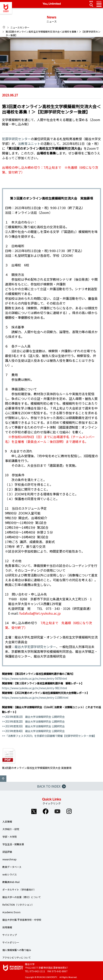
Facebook (46, 811)
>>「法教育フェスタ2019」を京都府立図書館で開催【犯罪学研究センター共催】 (49, 736)
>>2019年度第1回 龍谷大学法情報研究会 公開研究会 (33, 717)
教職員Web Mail (11, 882)
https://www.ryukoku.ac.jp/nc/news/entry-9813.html (34, 688)
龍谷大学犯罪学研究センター (35, 647)
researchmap (9, 859)
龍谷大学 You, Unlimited (6, 8)
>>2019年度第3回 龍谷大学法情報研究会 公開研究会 (33, 726)
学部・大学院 (10, 837)
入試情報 (7, 821)
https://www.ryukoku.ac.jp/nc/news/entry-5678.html (34, 679)
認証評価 (7, 852)
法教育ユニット (29, 144)
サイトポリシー (11, 942)
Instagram (69, 811)
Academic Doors (11, 912)
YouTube (57, 811)
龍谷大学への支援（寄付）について (22, 897)
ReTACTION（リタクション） (18, 905)
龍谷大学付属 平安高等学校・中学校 (22, 920)
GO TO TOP (3, 779)
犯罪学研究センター (16, 139)
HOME (4, 27)
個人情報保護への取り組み (17, 950)
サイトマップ (10, 935)
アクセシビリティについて (17, 957)
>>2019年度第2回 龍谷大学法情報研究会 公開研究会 (33, 721)
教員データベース (12, 867)
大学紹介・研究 (11, 829)
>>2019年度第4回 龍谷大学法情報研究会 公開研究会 (33, 731)
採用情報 (7, 927)
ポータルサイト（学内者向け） (19, 889)
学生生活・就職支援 (13, 844)
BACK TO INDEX (51, 786)
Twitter (34, 811)
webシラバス (10, 874)
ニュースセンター (20, 27)
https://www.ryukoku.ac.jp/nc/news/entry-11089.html (35, 698)
